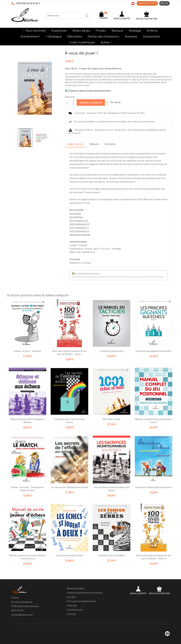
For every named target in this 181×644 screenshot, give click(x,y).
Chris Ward (143, 199)
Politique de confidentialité (81, 601)
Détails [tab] (94, 144)
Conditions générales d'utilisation (85, 593)
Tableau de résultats (80, 235)
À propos (71, 597)
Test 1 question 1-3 (79, 220)
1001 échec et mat (111, 419)
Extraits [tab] (110, 144)
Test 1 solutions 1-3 (79, 228)
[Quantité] (68, 102)
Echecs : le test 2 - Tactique (27, 351)
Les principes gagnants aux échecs (154, 351)
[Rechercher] (68, 16)
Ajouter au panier (91, 102)
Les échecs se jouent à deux (70, 555)
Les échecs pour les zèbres (112, 555)
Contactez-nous (75, 610)
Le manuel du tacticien (111, 351)
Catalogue (72, 605)
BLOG (164, 3)
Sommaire (75, 213)
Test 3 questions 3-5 (79, 224)
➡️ (88, 91)
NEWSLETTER (147, 3)
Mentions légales (76, 588)
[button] (106, 42)
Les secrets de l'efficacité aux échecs (70, 487)
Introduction (76, 217)
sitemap (71, 614)
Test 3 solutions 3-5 (79, 231)
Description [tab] (76, 144)
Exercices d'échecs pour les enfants (154, 487)
